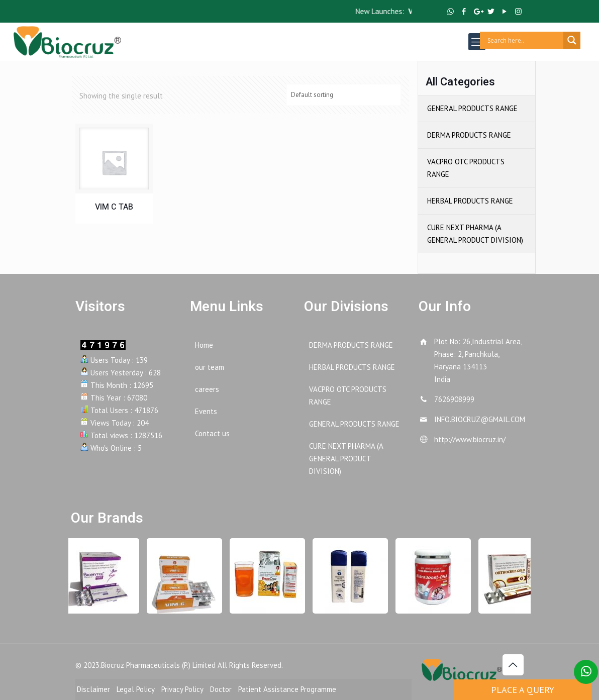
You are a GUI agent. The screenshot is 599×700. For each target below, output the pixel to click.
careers (207, 389)
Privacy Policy (182, 689)
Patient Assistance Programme (287, 689)
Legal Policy (136, 689)
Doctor (221, 689)
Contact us (212, 433)
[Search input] (524, 40)
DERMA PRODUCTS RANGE (469, 135)
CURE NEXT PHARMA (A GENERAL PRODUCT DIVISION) (475, 234)
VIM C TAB (114, 207)
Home (204, 345)
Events (206, 411)
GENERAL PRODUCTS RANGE (472, 108)
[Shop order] (344, 95)
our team (210, 367)
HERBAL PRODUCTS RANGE (470, 201)
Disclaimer (93, 689)
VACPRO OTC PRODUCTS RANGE (466, 168)
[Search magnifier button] (572, 40)
